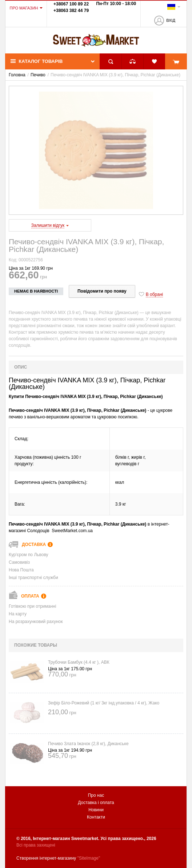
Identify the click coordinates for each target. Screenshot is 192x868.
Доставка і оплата (96, 803)
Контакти (96, 817)
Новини (96, 810)
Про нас (96, 795)
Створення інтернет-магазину (46, 858)
